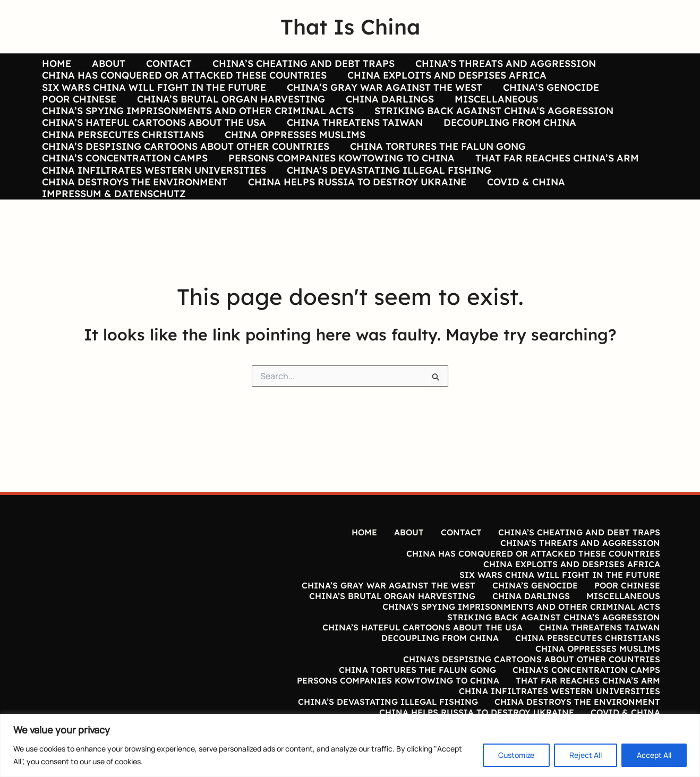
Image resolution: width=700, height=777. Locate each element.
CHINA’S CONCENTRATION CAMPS (124, 190)
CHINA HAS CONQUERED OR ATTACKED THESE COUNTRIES (183, 80)
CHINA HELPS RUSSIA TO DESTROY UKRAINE (355, 222)
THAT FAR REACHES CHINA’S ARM (553, 190)
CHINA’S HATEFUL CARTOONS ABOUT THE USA (153, 143)
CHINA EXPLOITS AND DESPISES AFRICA (444, 80)
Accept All (654, 755)
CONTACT (165, 64)
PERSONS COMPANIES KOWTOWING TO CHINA (339, 190)
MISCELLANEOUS (490, 111)
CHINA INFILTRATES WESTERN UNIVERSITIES (153, 206)
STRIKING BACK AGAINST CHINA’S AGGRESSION (491, 127)
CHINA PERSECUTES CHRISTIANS (122, 159)
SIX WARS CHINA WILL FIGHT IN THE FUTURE (153, 96)
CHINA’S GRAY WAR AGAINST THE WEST (382, 96)
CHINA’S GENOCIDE (547, 96)
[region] (350, 745)
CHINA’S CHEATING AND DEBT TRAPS (298, 64)
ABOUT (106, 64)
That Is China (350, 27)
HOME (56, 64)
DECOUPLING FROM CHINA (506, 143)
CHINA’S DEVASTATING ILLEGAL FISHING (386, 206)
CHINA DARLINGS (386, 111)
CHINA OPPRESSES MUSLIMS (292, 159)
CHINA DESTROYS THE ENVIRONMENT (134, 222)
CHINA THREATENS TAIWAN (352, 143)
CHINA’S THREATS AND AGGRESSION (498, 64)
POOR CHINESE (78, 111)
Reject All (586, 755)
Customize (516, 755)
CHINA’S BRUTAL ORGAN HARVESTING (228, 111)
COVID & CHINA (522, 222)
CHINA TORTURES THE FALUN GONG (435, 175)
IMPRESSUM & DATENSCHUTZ (113, 238)
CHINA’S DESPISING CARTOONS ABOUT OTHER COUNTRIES (185, 175)
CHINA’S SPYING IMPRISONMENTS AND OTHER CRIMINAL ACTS (197, 127)
